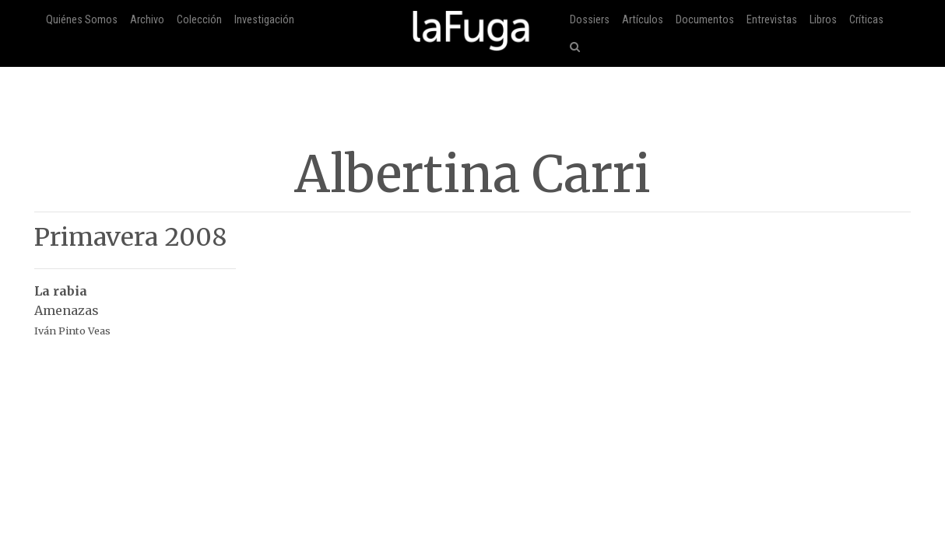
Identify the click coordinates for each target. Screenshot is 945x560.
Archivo (147, 20)
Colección (199, 20)
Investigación (264, 20)
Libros (823, 20)
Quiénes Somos (82, 20)
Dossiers (590, 20)
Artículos (643, 20)
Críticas (866, 20)
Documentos (705, 20)
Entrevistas (772, 20)
